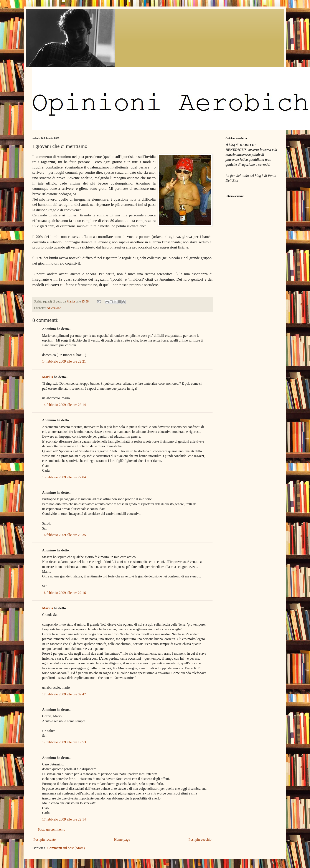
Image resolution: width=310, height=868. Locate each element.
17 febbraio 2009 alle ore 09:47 (64, 694)
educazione (54, 308)
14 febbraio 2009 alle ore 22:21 (64, 361)
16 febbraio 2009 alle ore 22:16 (64, 593)
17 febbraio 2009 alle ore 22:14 (64, 819)
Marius (48, 377)
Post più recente (45, 839)
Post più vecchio (200, 839)
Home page (122, 839)
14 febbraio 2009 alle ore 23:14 (64, 405)
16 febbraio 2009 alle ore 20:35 (64, 535)
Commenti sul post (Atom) (66, 848)
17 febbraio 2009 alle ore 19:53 (64, 742)
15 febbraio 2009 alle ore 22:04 (64, 477)
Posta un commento (51, 830)
